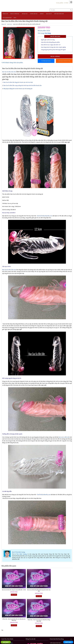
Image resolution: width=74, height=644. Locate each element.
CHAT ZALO (68, 642)
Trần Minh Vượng (21, 557)
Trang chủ (5, 14)
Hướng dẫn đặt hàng (15, 633)
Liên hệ (37, 635)
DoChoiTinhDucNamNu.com (45, 219)
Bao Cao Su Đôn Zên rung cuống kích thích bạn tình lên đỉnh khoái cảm (23, 88)
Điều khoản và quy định (28, 633)
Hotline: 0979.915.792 (64, 65)
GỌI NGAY (6, 642)
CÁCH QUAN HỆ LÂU (7, 18)
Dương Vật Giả (34, 14)
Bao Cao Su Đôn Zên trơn (9, 75)
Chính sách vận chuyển (53, 633)
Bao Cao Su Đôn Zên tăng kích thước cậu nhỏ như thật (18, 85)
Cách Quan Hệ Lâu (8, 627)
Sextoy (5, 621)
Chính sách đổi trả (66, 633)
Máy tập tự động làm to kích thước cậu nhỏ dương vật (18, 92)
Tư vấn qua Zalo (46, 61)
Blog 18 (5, 628)
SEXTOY (42, 14)
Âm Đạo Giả (25, 14)
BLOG (15, 18)
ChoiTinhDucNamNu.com (44, 497)
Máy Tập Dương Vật (8, 625)
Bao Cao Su (49, 14)
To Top (71, 639)
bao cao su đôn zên (64, 440)
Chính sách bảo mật (41, 633)
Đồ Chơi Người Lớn (8, 615)
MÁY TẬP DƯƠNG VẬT (59, 14)
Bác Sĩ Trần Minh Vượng (19, 555)
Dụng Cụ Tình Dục (15, 14)
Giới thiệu (5, 633)
